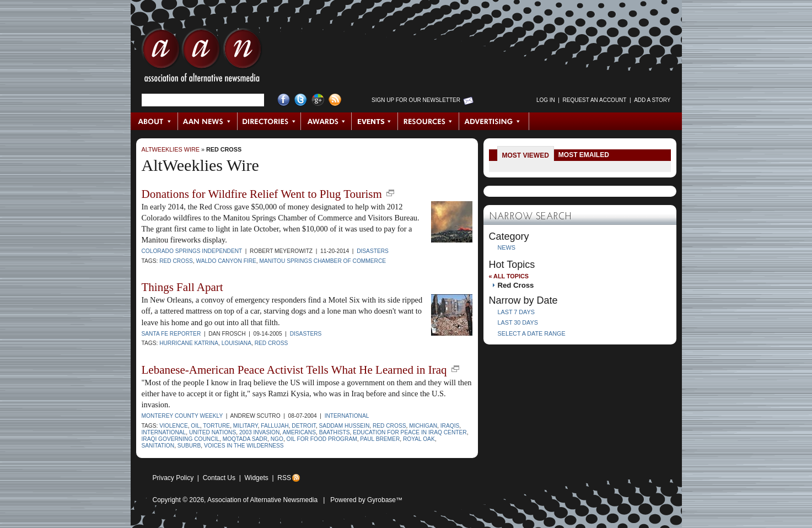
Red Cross (224, 149)
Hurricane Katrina (189, 343)
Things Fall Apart (182, 287)
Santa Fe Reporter (171, 334)
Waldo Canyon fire (226, 261)
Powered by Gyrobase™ (366, 500)
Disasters (373, 251)
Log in (546, 100)
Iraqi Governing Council (181, 439)
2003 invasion (259, 432)
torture (216, 426)
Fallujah (275, 426)
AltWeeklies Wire (171, 149)
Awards (326, 121)
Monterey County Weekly (182, 416)
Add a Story (652, 100)
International (347, 416)
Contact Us (219, 478)
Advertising (494, 121)
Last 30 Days (518, 322)
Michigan (423, 426)
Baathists (335, 432)
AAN (202, 58)
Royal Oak (419, 439)
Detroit (304, 426)
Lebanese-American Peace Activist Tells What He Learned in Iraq (294, 370)
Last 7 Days (516, 312)
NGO (277, 439)
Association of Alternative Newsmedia (262, 500)
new (390, 193)
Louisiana (236, 343)
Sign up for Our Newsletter (416, 100)
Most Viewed (526, 155)
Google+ (318, 100)
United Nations (213, 432)
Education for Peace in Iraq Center (410, 432)
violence (174, 426)
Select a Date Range (532, 333)
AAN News (208, 121)
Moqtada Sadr (245, 439)
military (246, 426)
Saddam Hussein (345, 426)
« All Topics (509, 276)
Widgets (256, 478)
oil (195, 426)
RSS (284, 478)
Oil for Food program (322, 439)
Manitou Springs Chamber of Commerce (323, 261)
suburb (189, 446)
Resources (429, 121)
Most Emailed (584, 155)
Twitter (301, 100)
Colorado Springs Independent (192, 251)
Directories (269, 121)
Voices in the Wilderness (244, 446)
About (155, 121)
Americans (299, 432)
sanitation (158, 446)
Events (375, 121)
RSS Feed (335, 100)
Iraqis (450, 426)
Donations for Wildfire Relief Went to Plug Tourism (262, 194)
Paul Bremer (380, 439)
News (507, 247)
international (164, 432)
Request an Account (595, 100)
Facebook (284, 100)
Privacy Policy (173, 478)
